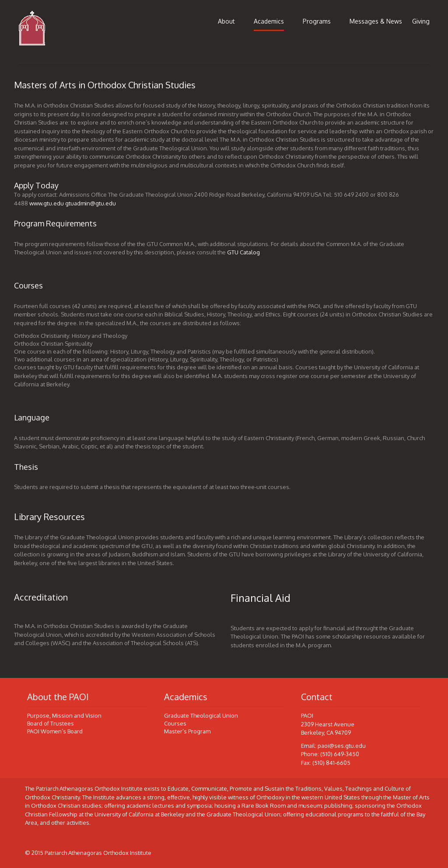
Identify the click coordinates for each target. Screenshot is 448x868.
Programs (317, 21)
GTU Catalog (243, 252)
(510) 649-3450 (340, 754)
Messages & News (376, 21)
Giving (421, 21)
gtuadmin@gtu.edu (91, 203)
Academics (269, 21)
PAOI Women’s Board (55, 731)
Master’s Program (187, 731)
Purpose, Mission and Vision (64, 715)
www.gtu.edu (47, 203)
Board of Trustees (51, 723)
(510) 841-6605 (331, 763)
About (226, 21)
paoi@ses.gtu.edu (342, 746)
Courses (175, 723)
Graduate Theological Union (201, 715)
